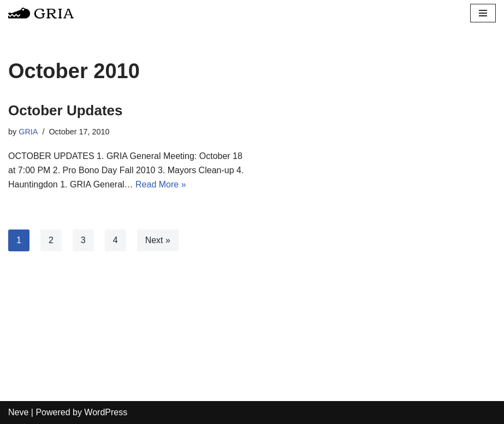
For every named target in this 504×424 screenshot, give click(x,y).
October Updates (66, 110)
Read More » (161, 184)
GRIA (28, 132)
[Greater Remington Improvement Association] (41, 13)
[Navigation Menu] (483, 13)
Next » (158, 240)
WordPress (106, 412)
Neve (18, 412)
